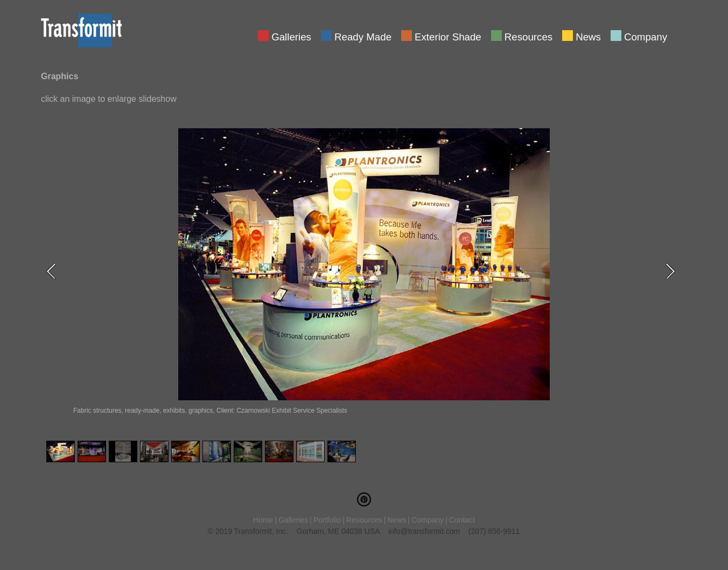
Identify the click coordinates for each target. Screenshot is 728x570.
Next (674, 271)
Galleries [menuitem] (291, 36)
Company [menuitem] (646, 36)
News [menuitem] (588, 36)
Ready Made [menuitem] (363, 36)
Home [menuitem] (263, 520)
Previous (54, 271)
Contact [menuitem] (462, 520)
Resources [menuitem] (528, 36)
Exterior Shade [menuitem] (448, 36)
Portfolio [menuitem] (327, 520)
